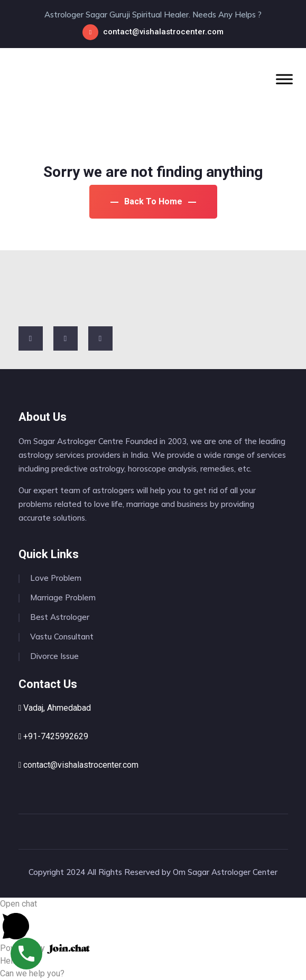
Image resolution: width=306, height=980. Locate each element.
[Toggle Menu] (284, 79)
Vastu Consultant (62, 637)
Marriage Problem (63, 597)
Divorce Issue (54, 656)
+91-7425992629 (54, 736)
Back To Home (153, 201)
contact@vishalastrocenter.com (163, 32)
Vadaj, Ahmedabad (55, 708)
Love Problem (56, 578)
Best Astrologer (60, 617)
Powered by (45, 948)
